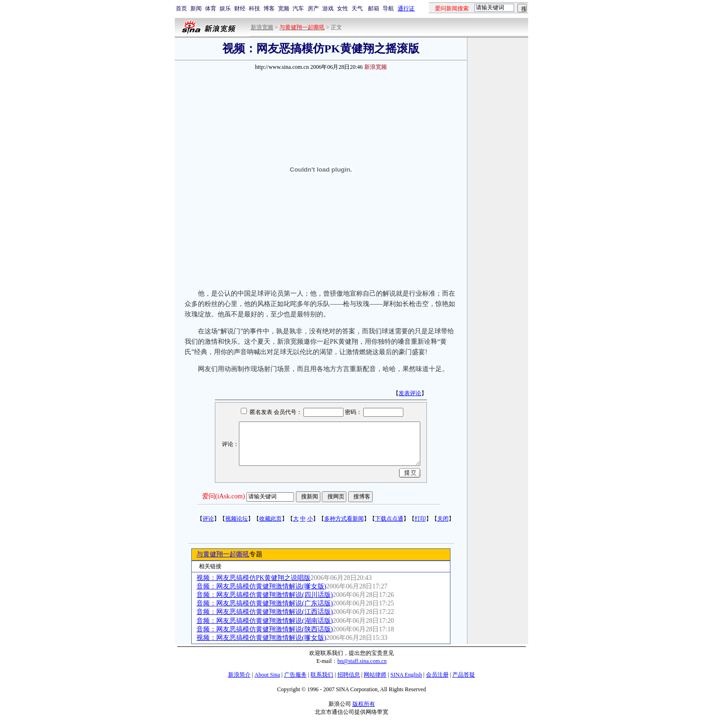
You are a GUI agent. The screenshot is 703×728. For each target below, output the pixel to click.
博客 (269, 8)
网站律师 (375, 675)
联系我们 (322, 675)
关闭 (443, 519)
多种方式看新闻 (344, 519)
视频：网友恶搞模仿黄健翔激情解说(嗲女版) (261, 638)
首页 (181, 8)
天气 (357, 8)
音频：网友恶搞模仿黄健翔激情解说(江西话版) (265, 612)
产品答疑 (464, 675)
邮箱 (374, 8)
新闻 (196, 8)
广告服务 (295, 675)
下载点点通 (389, 519)
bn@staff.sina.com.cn (362, 661)
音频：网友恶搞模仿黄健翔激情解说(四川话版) (265, 595)
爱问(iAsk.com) (224, 496)
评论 (208, 519)
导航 (388, 8)
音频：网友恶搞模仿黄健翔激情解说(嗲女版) (261, 586)
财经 (240, 8)
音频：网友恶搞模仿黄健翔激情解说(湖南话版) (265, 621)
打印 (420, 519)
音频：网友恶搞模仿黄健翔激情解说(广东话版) (265, 603)
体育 (211, 8)
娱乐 (225, 8)
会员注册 (437, 675)
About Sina (267, 675)
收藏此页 (270, 519)
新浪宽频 (262, 27)
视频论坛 (237, 519)
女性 (343, 8)
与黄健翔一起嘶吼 (223, 554)
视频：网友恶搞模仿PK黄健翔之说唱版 (253, 578)
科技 (254, 8)
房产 (313, 8)
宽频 (284, 8)
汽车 (298, 8)
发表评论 (410, 393)
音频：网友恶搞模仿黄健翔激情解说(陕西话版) (265, 629)
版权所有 (364, 704)
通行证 (406, 8)
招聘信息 (349, 675)
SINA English (406, 675)
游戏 (328, 8)
